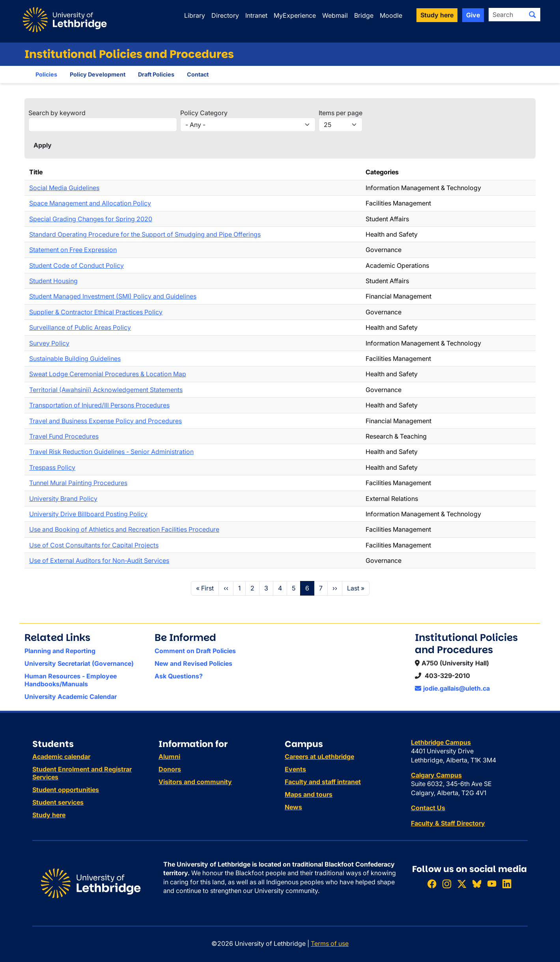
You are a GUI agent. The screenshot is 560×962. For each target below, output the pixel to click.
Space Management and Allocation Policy (90, 203)
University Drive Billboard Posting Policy (88, 514)
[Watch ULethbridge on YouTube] (492, 884)
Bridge (364, 15)
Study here (49, 815)
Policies (46, 74)
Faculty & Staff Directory (448, 823)
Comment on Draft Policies (195, 651)
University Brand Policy (63, 499)
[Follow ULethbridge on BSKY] (477, 884)
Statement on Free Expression (73, 250)
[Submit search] (532, 15)
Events (295, 769)
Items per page (341, 113)
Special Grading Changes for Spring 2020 (91, 219)
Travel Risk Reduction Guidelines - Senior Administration (111, 452)
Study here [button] (437, 15)
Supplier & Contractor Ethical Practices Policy (96, 312)
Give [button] (473, 15)
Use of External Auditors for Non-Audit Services (99, 560)
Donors (170, 769)
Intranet (256, 15)
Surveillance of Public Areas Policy (80, 327)
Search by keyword (57, 113)
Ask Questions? (179, 676)
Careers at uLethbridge (319, 757)
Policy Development (98, 74)
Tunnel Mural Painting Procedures (78, 483)
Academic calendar (61, 757)
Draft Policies (156, 74)
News (293, 807)
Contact (198, 74)
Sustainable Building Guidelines (75, 359)
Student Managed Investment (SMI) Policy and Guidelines (113, 296)
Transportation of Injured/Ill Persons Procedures (99, 405)
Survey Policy (49, 343)
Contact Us (428, 808)
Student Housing (53, 281)
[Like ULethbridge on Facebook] (432, 884)
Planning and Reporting (60, 651)
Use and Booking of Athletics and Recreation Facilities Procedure (124, 529)
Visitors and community (195, 782)
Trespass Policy (52, 467)
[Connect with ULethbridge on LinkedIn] (507, 884)
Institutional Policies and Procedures (129, 54)
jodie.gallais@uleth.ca (452, 688)
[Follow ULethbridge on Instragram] (447, 884)
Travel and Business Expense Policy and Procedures (105, 421)
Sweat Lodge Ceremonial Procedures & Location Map (108, 374)
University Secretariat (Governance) (79, 663)
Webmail (335, 15)
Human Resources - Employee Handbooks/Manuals (71, 680)
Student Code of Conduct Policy (77, 265)
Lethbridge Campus (441, 742)
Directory (225, 15)
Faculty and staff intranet (323, 782)
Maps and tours (309, 794)
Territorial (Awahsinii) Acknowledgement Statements (106, 390)
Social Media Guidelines (64, 188)
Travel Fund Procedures (64, 436)
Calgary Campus (436, 775)
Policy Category (204, 113)
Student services (58, 802)
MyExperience (295, 15)
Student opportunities (66, 790)
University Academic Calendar (71, 697)
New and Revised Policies (193, 663)
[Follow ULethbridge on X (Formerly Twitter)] (462, 884)
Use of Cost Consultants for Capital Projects (94, 545)
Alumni (169, 757)
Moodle (391, 15)
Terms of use (330, 943)
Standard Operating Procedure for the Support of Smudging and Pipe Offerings (145, 234)
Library (195, 15)
